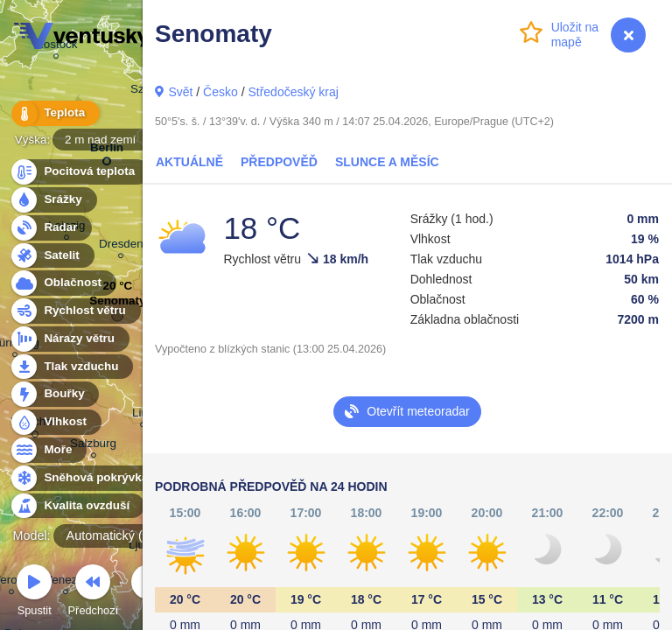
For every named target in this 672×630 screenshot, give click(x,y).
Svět (180, 92)
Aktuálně (189, 162)
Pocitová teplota (79, 172)
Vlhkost (55, 422)
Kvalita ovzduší (77, 506)
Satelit (52, 256)
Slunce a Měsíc (387, 162)
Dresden (121, 246)
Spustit (34, 593)
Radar (51, 228)
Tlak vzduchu (71, 367)
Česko (220, 92)
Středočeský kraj (293, 92)
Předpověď (279, 162)
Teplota (54, 113)
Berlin (107, 151)
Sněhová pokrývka (86, 478)
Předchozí (94, 593)
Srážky (53, 200)
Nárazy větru (69, 339)
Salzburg (93, 446)
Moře (48, 450)
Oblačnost (63, 283)
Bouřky (54, 394)
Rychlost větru (75, 311)
